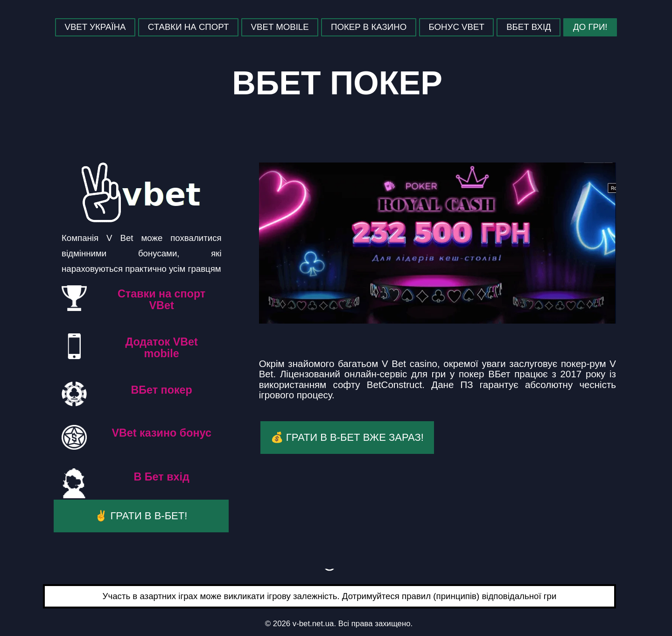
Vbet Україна (95, 27)
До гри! (590, 27)
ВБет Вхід (529, 27)
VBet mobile (280, 27)
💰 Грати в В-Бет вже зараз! (347, 437)
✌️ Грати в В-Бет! (141, 516)
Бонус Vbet (457, 27)
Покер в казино (369, 27)
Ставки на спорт (188, 27)
